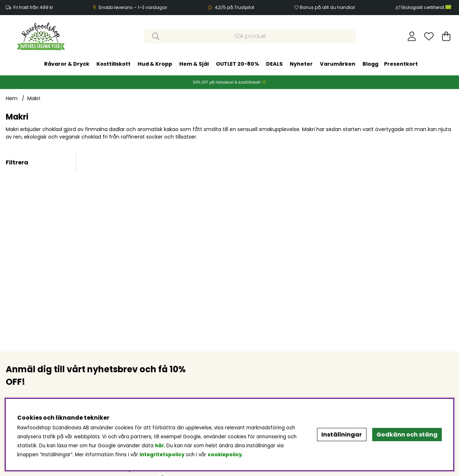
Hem (12, 98)
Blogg (370, 64)
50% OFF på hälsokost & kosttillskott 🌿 (229, 82)
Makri (34, 98)
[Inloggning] (412, 36)
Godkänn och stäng (407, 435)
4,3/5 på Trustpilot (235, 7)
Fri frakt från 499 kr (33, 7)
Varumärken (338, 64)
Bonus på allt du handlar (327, 7)
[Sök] (250, 36)
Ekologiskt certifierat (427, 7)
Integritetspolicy (162, 455)
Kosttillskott (113, 64)
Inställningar (342, 435)
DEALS (274, 64)
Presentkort (401, 64)
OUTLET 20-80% (237, 64)
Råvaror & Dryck (67, 64)
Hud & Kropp (155, 64)
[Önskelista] (429, 36)
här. (161, 446)
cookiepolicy (225, 455)
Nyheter (301, 64)
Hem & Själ (194, 64)
